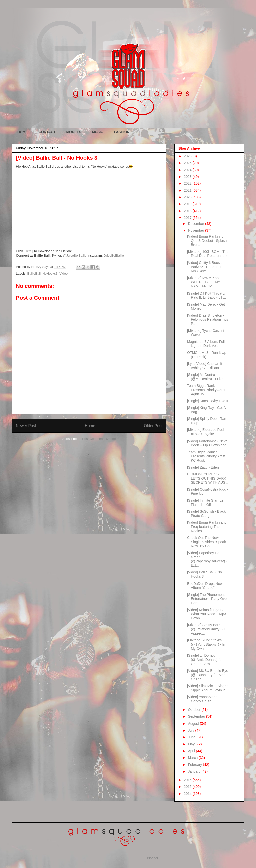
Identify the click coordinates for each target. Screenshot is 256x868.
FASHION (122, 132)
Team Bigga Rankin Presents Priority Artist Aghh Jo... (206, 390)
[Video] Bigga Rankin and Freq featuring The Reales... (207, 527)
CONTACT (47, 132)
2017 (188, 218)
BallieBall (34, 274)
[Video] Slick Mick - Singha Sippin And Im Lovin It (208, 688)
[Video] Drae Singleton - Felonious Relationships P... (208, 320)
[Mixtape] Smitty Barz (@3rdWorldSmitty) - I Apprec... (206, 629)
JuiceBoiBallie (114, 256)
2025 (188, 163)
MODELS (74, 132)
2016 (188, 780)
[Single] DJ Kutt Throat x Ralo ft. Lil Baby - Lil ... (207, 295)
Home (90, 426)
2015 (188, 787)
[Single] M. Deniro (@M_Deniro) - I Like (205, 377)
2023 (188, 177)
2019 (188, 204)
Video (64, 274)
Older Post (153, 426)
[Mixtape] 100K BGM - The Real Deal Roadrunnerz (208, 254)
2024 (188, 170)
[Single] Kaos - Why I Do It (208, 401)
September (197, 716)
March (193, 758)
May (192, 744)
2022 (188, 183)
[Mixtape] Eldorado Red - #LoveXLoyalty (207, 432)
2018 (188, 211)
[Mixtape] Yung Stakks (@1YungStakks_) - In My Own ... (206, 644)
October (195, 710)
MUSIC (98, 132)
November (196, 230)
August (194, 724)
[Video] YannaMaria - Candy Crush (203, 699)
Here (28, 251)
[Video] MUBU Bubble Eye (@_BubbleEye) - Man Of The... (208, 675)
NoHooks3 (50, 274)
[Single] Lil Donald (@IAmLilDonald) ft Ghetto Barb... (204, 660)
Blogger (152, 858)
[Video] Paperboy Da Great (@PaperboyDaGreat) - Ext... (207, 559)
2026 (188, 156)
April (192, 751)
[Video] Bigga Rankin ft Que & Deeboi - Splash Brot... (207, 241)
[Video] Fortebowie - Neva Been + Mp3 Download (207, 443)
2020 (188, 197)
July (192, 730)
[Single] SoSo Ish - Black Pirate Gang (206, 514)
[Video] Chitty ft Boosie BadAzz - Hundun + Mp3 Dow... (205, 267)
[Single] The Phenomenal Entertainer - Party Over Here (208, 599)
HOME (23, 132)
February (195, 765)
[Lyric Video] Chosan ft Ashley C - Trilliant (205, 366)
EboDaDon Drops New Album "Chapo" (205, 586)
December (196, 224)
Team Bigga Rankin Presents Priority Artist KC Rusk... (206, 456)
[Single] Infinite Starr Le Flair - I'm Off (205, 502)
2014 (188, 794)
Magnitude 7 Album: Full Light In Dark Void (206, 344)
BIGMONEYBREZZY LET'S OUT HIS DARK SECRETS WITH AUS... (208, 478)
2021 (188, 190)
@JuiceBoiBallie (75, 256)
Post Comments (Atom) (99, 439)
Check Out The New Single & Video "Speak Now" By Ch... (207, 542)
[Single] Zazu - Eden (203, 467)
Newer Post (26, 426)
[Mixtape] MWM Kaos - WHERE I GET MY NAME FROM (205, 282)
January (195, 771)
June (192, 737)
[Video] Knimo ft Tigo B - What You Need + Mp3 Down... (207, 614)
